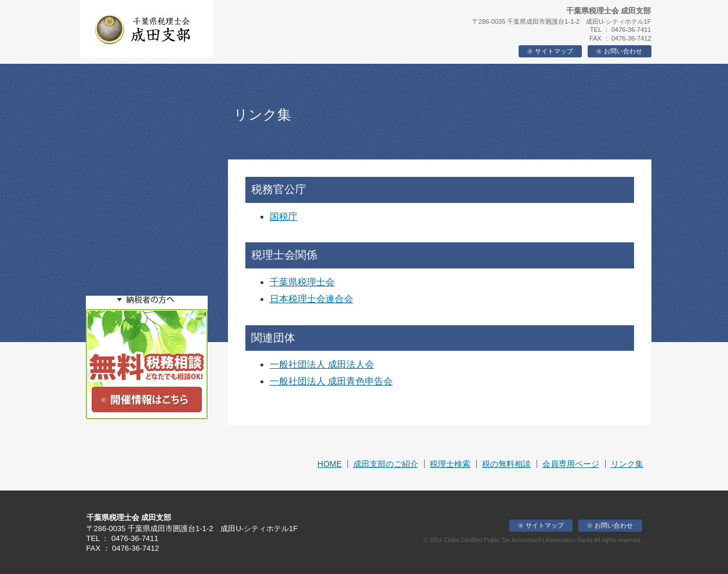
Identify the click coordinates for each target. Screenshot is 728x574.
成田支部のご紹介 (386, 464)
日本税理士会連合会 (312, 299)
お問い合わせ (619, 51)
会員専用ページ (571, 464)
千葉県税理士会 (302, 282)
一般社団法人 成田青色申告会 (331, 381)
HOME (329, 464)
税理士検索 (450, 464)
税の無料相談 (506, 464)
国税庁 (284, 217)
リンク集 (627, 464)
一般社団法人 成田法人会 (322, 364)
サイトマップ (550, 51)
